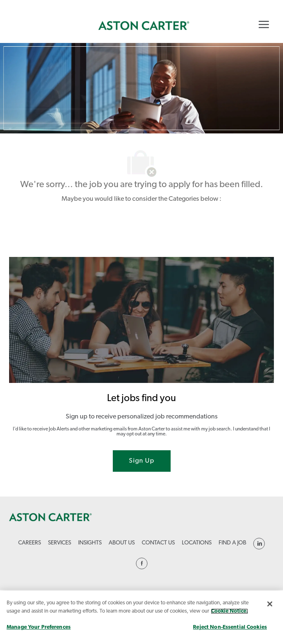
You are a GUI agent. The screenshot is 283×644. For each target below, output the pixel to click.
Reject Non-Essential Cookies (230, 627)
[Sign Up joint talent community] (142, 461)
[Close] (270, 604)
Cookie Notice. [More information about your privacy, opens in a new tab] (229, 611)
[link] (144, 26)
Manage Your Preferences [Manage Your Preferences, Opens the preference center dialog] (39, 627)
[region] (141, 617)
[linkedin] (259, 544)
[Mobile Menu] (264, 24)
